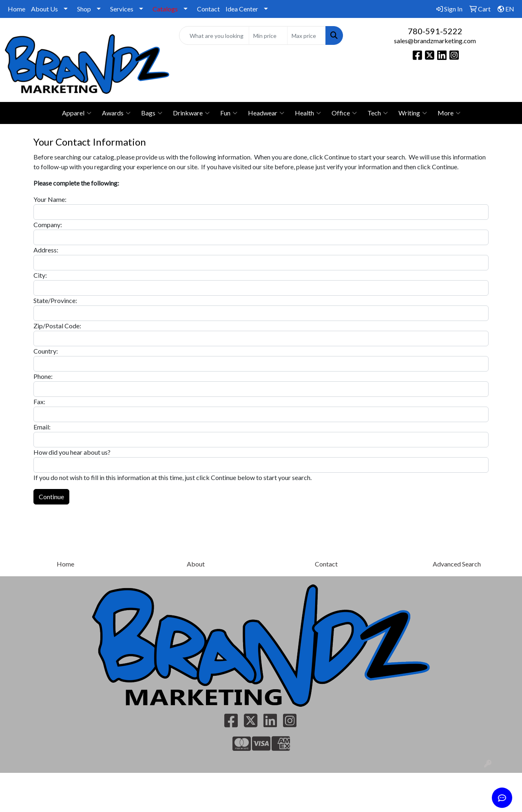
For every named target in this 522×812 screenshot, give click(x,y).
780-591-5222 (435, 31)
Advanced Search (457, 564)
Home (17, 9)
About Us (44, 9)
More (449, 113)
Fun (229, 113)
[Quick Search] (214, 35)
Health (308, 113)
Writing (413, 113)
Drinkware (191, 113)
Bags (152, 113)
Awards (116, 113)
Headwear (266, 113)
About (196, 564)
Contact (208, 9)
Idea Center (242, 9)
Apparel (77, 113)
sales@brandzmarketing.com (435, 41)
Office (344, 113)
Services (122, 9)
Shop (84, 9)
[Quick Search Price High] (306, 35)
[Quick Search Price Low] (268, 35)
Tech (378, 113)
